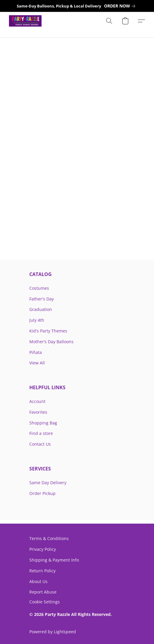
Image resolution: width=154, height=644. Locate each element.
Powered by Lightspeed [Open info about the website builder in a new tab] (53, 632)
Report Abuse (43, 592)
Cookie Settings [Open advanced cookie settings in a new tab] (45, 602)
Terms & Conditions (49, 538)
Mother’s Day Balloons (51, 342)
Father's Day (42, 299)
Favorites (38, 412)
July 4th (37, 320)
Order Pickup (42, 493)
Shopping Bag (43, 423)
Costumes (39, 288)
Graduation (41, 309)
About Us (38, 581)
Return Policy (42, 571)
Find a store (41, 433)
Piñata (36, 352)
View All (37, 363)
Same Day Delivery (48, 483)
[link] (121, 6)
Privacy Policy (43, 549)
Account (37, 401)
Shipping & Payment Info (54, 560)
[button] (26, 21)
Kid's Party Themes (48, 331)
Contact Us (40, 444)
